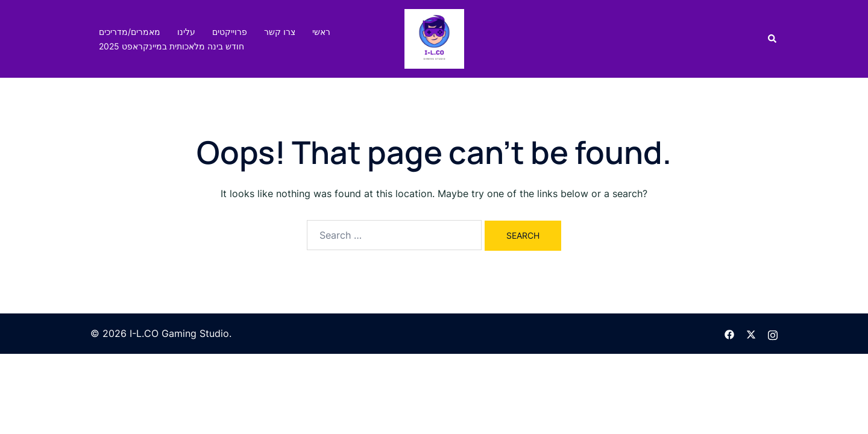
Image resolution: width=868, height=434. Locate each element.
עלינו (186, 32)
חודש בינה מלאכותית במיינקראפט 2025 (171, 46)
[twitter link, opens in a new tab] (751, 333)
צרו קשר (280, 32)
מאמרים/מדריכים (130, 32)
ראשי (321, 32)
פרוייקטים (230, 32)
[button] (773, 39)
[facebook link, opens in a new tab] (729, 333)
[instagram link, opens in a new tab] (773, 333)
